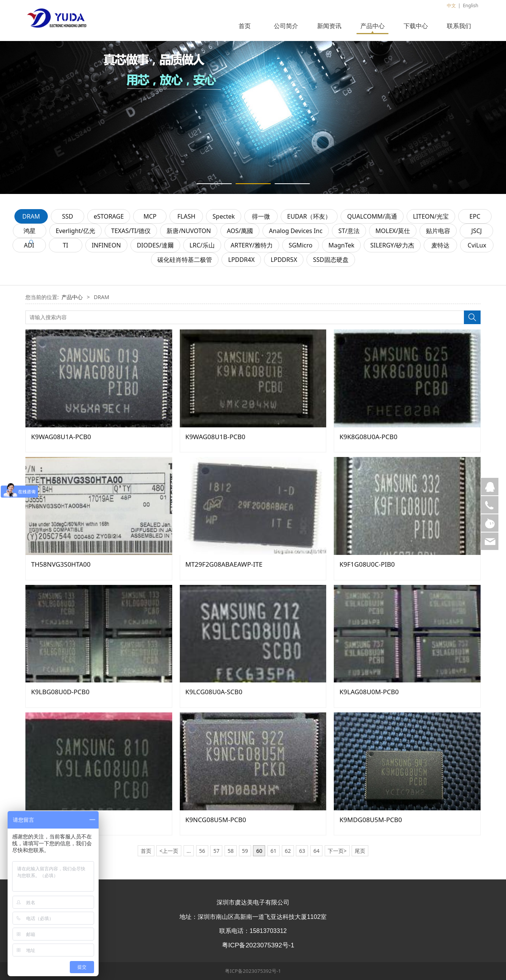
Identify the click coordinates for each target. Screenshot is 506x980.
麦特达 (440, 245)
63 (302, 851)
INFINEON (106, 245)
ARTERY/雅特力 (252, 245)
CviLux (477, 245)
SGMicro (301, 245)
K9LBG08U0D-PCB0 (60, 692)
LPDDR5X (284, 260)
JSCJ (477, 231)
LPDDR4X (241, 260)
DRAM (31, 216)
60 (259, 851)
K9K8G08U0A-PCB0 (368, 437)
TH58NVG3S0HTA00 (61, 564)
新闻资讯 (329, 26)
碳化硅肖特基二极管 (185, 260)
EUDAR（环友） (309, 216)
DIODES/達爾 (155, 245)
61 (273, 851)
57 (216, 851)
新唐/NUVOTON (189, 231)
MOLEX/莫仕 (393, 231)
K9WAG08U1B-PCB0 (215, 437)
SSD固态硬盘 (331, 260)
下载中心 (416, 26)
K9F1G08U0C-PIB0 (367, 564)
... (189, 851)
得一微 (261, 216)
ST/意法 (349, 231)
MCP (150, 216)
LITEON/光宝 (431, 216)
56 (202, 851)
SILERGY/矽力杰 (392, 245)
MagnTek (342, 245)
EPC (475, 216)
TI (65, 245)
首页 (245, 26)
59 (245, 851)
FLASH (187, 216)
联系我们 (459, 26)
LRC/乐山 (202, 245)
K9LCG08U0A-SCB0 (214, 692)
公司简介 (286, 26)
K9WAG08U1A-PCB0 (61, 437)
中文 (451, 6)
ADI (29, 245)
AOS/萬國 (240, 231)
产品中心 (372, 26)
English (471, 6)
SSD (67, 216)
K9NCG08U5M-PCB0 (216, 820)
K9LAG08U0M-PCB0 (369, 692)
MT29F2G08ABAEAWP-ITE (224, 564)
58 (231, 851)
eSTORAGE (109, 216)
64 (316, 851)
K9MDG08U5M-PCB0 (371, 820)
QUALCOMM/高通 (372, 216)
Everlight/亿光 (75, 231)
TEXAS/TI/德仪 (131, 231)
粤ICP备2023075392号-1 (253, 971)
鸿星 (30, 231)
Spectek (224, 216)
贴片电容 (438, 231)
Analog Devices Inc (296, 231)
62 (288, 851)
